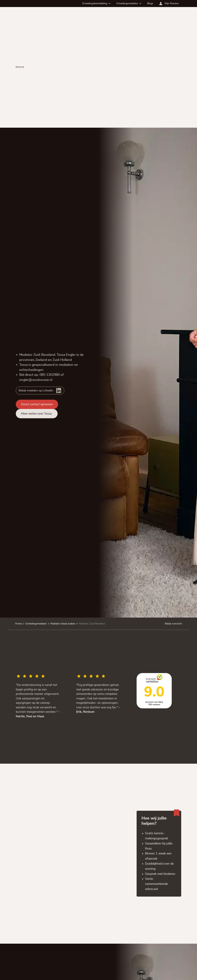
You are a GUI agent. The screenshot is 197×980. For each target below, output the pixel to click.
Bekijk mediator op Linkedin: (36, 391)
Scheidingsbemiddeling (95, 4)
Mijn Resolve (172, 4)
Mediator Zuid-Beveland (92, 624)
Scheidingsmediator (127, 4)
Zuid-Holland (62, 360)
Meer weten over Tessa (37, 414)
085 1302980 (50, 375)
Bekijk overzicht (173, 624)
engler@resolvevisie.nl (36, 380)
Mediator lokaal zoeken (63, 624)
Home (18, 624)
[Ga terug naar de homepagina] (20, 67)
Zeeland (41, 360)
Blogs (150, 4)
